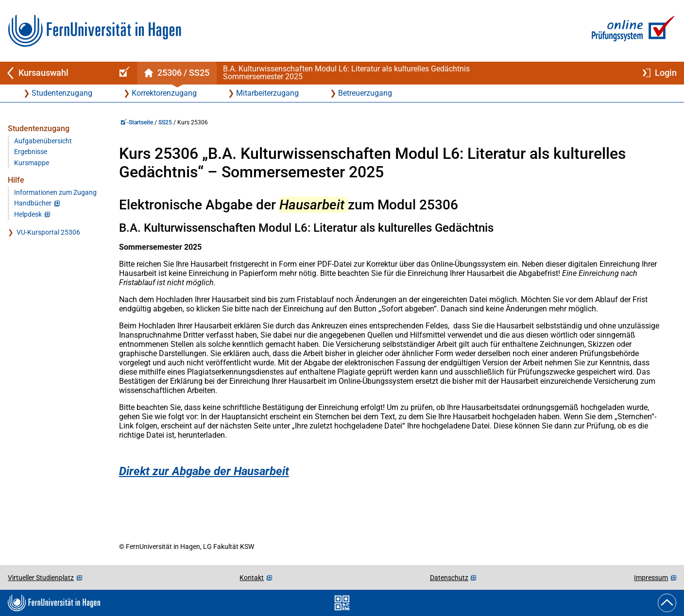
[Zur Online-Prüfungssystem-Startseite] (631, 31)
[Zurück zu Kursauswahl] (54, 73)
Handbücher (33, 203)
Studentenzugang (62, 93)
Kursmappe (32, 163)
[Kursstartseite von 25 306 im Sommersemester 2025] (177, 73)
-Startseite (137, 122)
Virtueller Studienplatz (41, 578)
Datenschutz (449, 578)
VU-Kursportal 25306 (48, 232)
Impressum (651, 578)
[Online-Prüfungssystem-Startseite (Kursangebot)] (123, 73)
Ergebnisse (31, 152)
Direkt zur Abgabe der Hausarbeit (204, 471)
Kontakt (252, 578)
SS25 (165, 122)
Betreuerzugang (365, 93)
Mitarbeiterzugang (267, 93)
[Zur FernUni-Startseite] (94, 31)
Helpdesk (28, 214)
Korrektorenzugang (164, 93)
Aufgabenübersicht (43, 141)
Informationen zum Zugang (55, 193)
